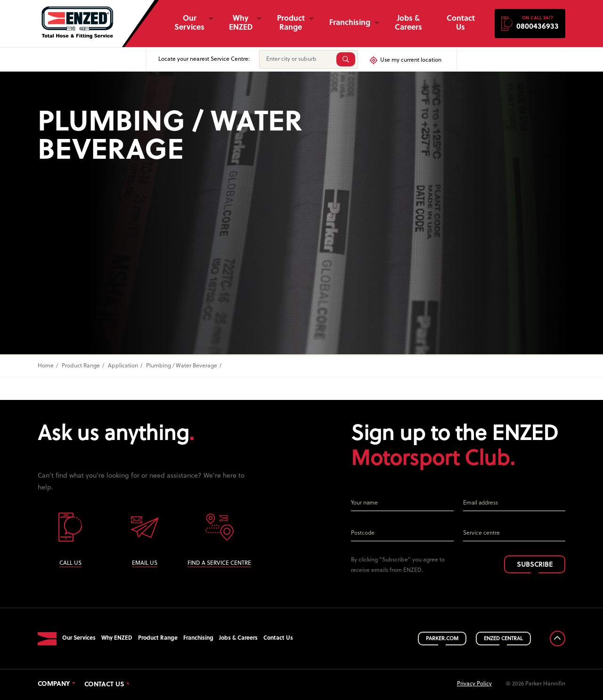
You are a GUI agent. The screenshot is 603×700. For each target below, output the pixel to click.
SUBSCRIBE (535, 565)
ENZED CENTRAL (503, 639)
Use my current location (405, 60)
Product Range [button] (291, 23)
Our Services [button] (189, 23)
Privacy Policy (474, 684)
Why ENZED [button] (241, 23)
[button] (530, 24)
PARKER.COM (442, 639)
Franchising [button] (350, 23)
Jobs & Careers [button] (408, 23)
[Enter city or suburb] (297, 59)
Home (46, 366)
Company (54, 684)
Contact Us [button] (461, 23)
